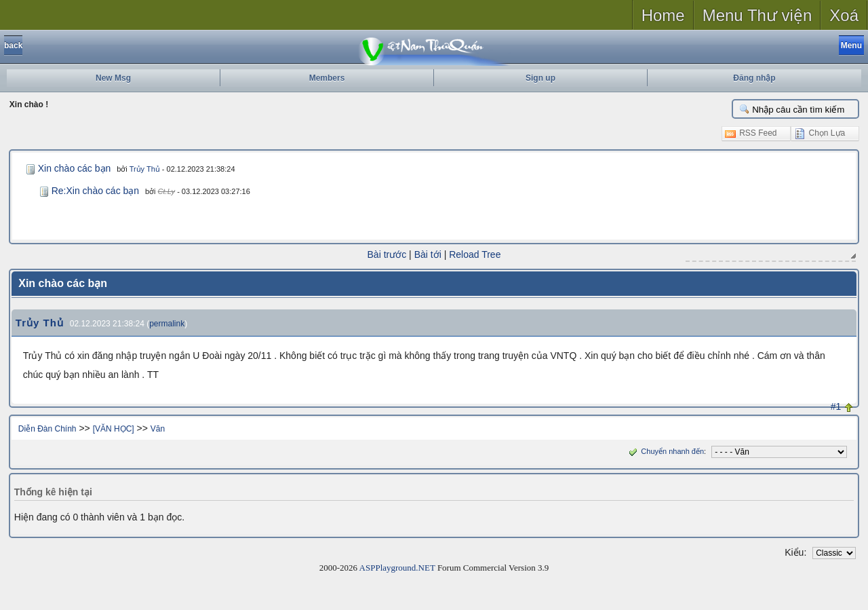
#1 (836, 406)
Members (327, 78)
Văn (158, 429)
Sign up (540, 78)
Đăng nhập (754, 78)
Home (663, 15)
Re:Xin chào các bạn (95, 191)
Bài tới (428, 254)
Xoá (844, 15)
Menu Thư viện (757, 15)
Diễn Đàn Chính (47, 429)
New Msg (113, 78)
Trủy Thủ (145, 169)
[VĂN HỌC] (114, 429)
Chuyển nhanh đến (665, 451)
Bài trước (387, 254)
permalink (167, 324)
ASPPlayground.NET (397, 568)
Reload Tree (475, 254)
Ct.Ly (166, 191)
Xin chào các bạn (75, 168)
